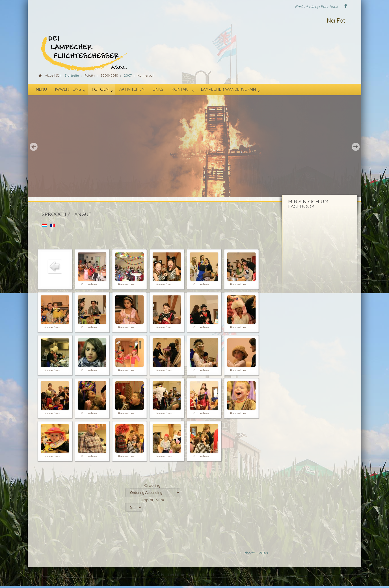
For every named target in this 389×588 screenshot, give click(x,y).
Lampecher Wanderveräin (228, 89)
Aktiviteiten (132, 89)
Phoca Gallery (257, 553)
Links (158, 89)
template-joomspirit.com (387, 564)
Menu (41, 89)
